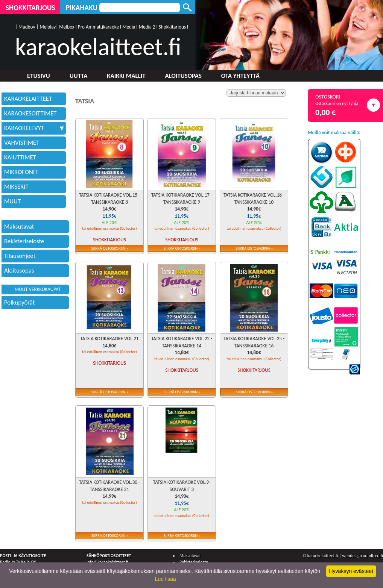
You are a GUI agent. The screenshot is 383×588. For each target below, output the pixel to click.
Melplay (48, 27)
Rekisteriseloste (24, 241)
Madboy (27, 27)
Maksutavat (19, 227)
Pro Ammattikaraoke (98, 27)
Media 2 (147, 27)
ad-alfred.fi (373, 556)
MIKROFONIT (21, 172)
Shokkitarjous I (174, 27)
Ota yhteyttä (240, 76)
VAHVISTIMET (22, 143)
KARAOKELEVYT (34, 128)
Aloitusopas (183, 76)
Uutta (79, 76)
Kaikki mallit (126, 76)
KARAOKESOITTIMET (30, 113)
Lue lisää (166, 579)
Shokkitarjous (30, 8)
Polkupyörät (19, 302)
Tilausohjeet (20, 256)
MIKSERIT (16, 187)
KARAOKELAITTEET (28, 99)
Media (129, 27)
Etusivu (39, 76)
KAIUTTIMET (20, 157)
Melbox (67, 27)
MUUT (12, 201)
